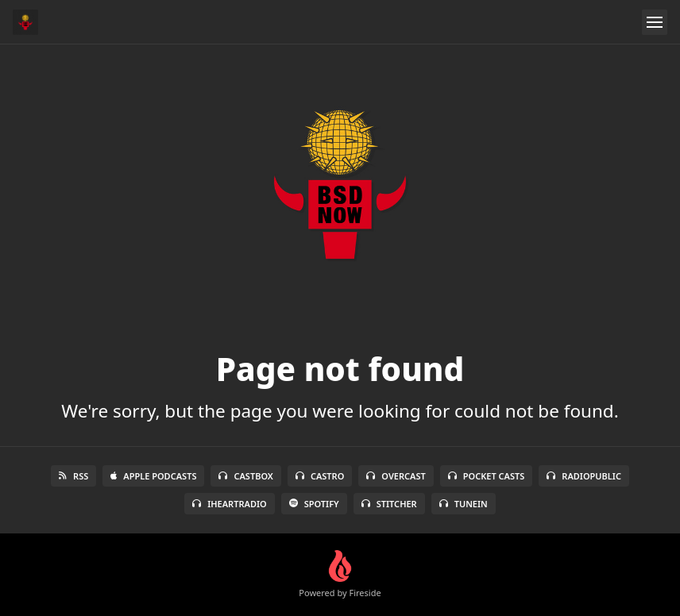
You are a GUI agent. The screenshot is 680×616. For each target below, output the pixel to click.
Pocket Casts (487, 476)
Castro (320, 476)
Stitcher (389, 504)
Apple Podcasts (153, 476)
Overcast (396, 476)
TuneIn (464, 504)
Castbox (245, 476)
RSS (73, 476)
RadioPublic (584, 476)
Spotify (314, 504)
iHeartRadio (230, 504)
